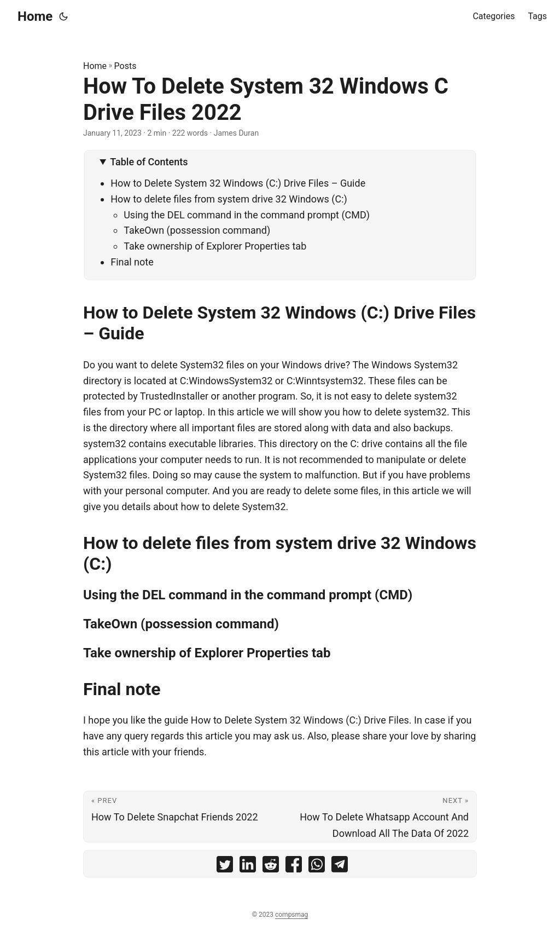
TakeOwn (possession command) (197, 230)
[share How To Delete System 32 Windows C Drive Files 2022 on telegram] (340, 867)
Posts (126, 66)
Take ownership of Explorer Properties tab (215, 246)
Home (35, 16)
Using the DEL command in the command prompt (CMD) (247, 215)
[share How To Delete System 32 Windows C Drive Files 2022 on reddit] (271, 867)
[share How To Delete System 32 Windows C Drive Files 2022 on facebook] (294, 867)
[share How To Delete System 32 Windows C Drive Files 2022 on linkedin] (248, 867)
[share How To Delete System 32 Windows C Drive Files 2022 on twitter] (225, 867)
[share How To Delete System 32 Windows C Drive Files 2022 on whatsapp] (317, 867)
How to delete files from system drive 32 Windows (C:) (229, 199)
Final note (132, 262)
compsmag (291, 915)
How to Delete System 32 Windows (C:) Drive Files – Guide (238, 183)
